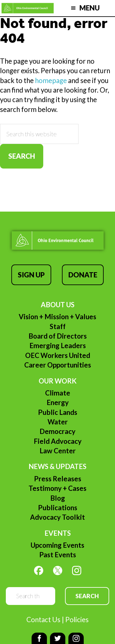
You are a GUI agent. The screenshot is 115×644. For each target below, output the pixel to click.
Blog (58, 498)
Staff (58, 326)
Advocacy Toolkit (57, 517)
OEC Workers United (58, 355)
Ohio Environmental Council (28, 8)
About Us (58, 305)
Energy (58, 402)
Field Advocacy (58, 441)
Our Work (58, 381)
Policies (77, 620)
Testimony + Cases (57, 488)
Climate (58, 393)
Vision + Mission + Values (57, 317)
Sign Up (31, 275)
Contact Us (43, 620)
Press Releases (58, 479)
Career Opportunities (58, 365)
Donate (83, 275)
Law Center (58, 451)
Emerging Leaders (58, 346)
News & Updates (57, 466)
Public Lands (58, 412)
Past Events (58, 555)
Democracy (57, 431)
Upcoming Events (57, 545)
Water (58, 422)
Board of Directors (58, 336)
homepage (51, 80)
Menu (90, 8)
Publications (58, 508)
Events (58, 533)
